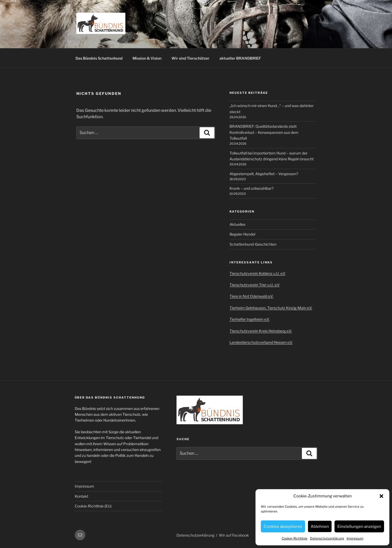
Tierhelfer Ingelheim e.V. (250, 319)
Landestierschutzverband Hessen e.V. (261, 342)
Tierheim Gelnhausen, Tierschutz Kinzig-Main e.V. (271, 308)
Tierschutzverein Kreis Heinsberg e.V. (261, 331)
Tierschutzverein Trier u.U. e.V (255, 285)
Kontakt (82, 496)
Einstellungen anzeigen (359, 527)
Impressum (355, 538)
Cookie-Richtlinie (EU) (93, 506)
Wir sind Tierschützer (190, 58)
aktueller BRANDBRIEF (240, 58)
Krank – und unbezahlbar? (252, 188)
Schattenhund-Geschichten (253, 244)
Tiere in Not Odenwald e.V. (251, 296)
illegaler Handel (242, 234)
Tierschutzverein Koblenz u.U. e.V (257, 273)
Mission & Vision (147, 58)
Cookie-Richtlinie (295, 538)
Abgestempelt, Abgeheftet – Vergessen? (264, 174)
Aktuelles (237, 224)
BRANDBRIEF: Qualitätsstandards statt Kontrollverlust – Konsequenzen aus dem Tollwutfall (264, 132)
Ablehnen (320, 527)
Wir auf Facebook (234, 535)
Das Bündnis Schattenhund (99, 58)
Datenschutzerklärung (327, 538)
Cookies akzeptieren (283, 527)
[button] (381, 496)
